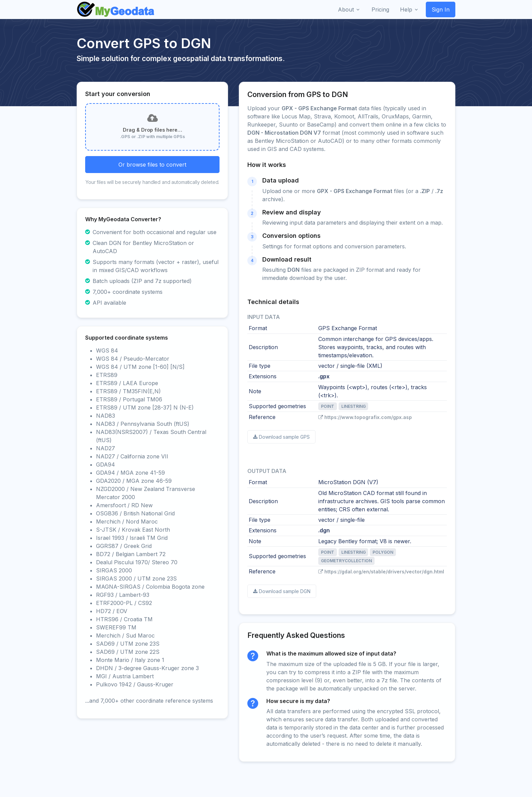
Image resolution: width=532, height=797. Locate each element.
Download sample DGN (282, 591)
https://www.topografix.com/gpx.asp (365, 417)
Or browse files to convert (152, 165)
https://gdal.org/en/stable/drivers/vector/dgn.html (381, 572)
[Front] (116, 10)
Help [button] (406, 10)
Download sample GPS (281, 437)
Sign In (441, 10)
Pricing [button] (380, 10)
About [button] (346, 10)
